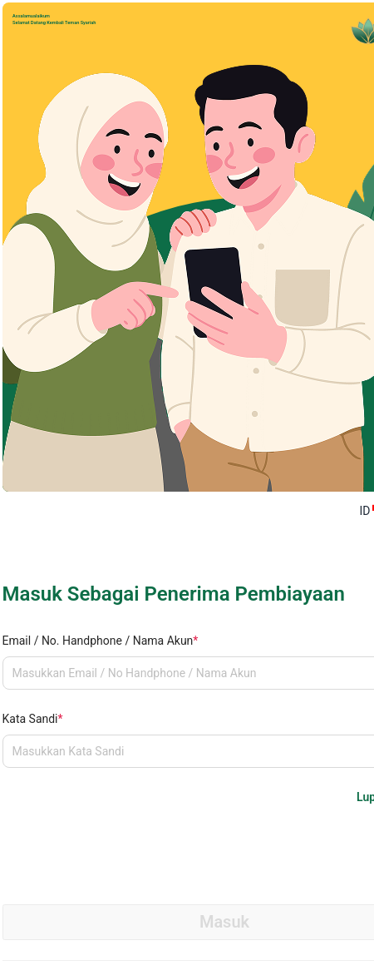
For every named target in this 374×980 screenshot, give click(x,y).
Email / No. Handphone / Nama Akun (101, 641)
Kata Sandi (33, 719)
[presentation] (129, 843)
